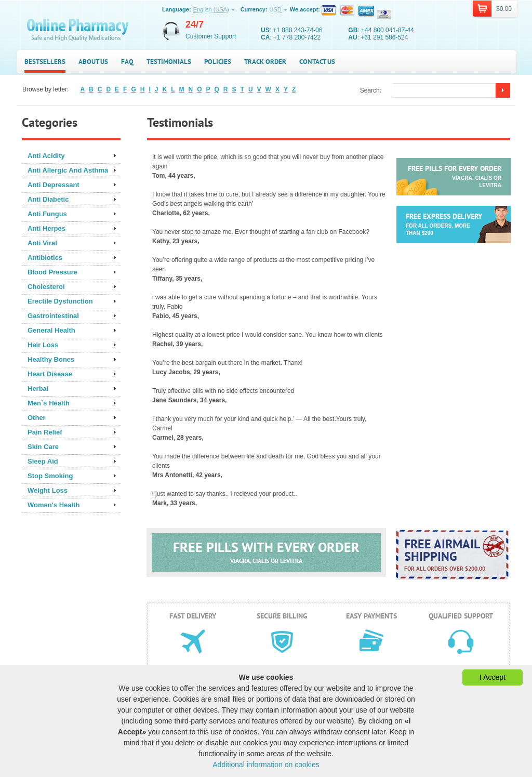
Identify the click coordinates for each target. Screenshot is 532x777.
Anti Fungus (47, 214)
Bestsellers (45, 62)
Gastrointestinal (53, 316)
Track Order (265, 62)
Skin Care (43, 447)
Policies (218, 62)
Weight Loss (48, 490)
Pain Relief (45, 432)
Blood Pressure (52, 272)
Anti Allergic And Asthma (68, 170)
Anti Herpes (46, 228)
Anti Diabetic (48, 199)
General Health (51, 330)
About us (93, 62)
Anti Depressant (54, 185)
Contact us (317, 62)
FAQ (127, 62)
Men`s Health (49, 403)
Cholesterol (46, 287)
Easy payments (371, 616)
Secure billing (282, 616)
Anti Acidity (46, 156)
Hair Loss (43, 345)
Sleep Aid (43, 461)
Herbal (38, 388)
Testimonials (169, 62)
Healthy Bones (51, 359)
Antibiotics (45, 258)
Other (37, 418)
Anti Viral (42, 243)
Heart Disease (50, 374)
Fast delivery (193, 616)
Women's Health (54, 505)
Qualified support (461, 616)
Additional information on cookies (266, 765)
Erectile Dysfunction (60, 301)
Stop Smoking (50, 476)
